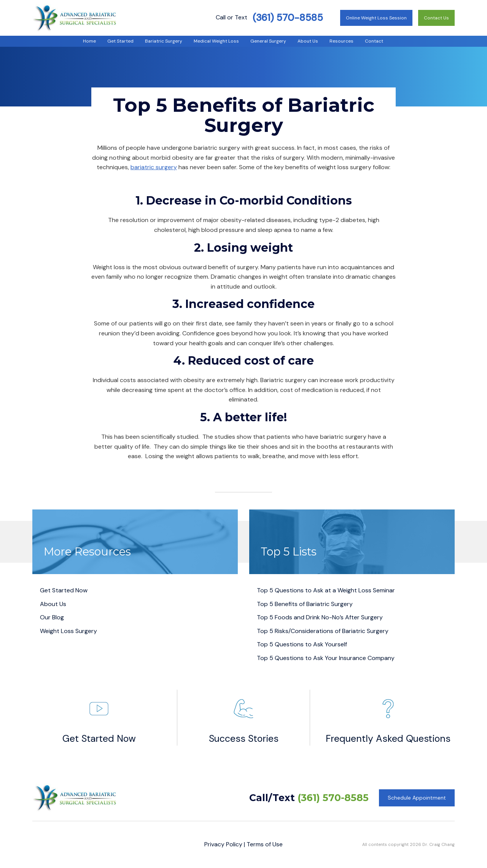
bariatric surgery (154, 167)
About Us (53, 604)
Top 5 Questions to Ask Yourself (302, 644)
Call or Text (269, 17)
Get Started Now (64, 590)
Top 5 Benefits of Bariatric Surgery (305, 604)
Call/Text (309, 798)
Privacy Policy (223, 844)
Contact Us (436, 18)
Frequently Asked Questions (388, 717)
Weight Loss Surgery (68, 631)
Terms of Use (265, 844)
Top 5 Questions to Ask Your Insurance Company (326, 658)
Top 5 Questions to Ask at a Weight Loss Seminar (326, 590)
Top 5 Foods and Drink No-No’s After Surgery (320, 617)
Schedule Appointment (417, 798)
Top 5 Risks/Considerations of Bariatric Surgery (323, 631)
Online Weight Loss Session (376, 18)
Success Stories (244, 717)
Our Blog (52, 617)
